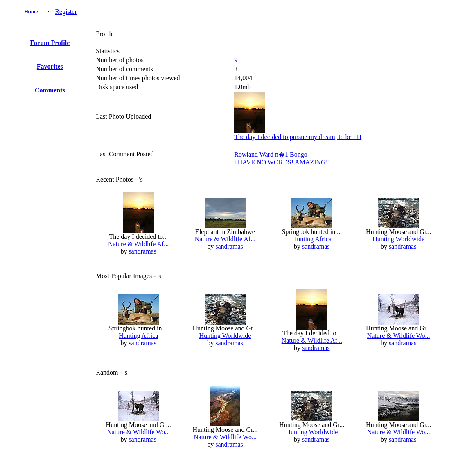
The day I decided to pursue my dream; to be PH (298, 137)
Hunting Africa (312, 239)
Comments (50, 90)
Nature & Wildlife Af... (138, 244)
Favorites (50, 66)
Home (31, 12)
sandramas (142, 251)
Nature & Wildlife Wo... (399, 336)
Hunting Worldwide (398, 239)
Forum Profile (50, 43)
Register (66, 12)
